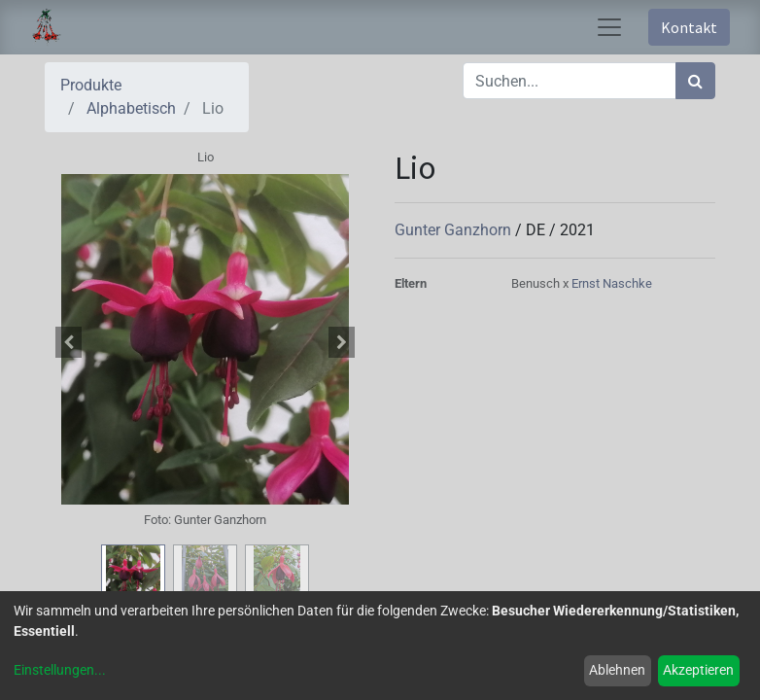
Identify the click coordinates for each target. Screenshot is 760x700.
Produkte (91, 85)
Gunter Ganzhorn (455, 230)
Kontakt (689, 27)
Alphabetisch (131, 108)
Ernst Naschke (612, 283)
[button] (69, 342)
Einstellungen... (60, 670)
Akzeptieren (698, 670)
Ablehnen (617, 670)
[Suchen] (695, 81)
